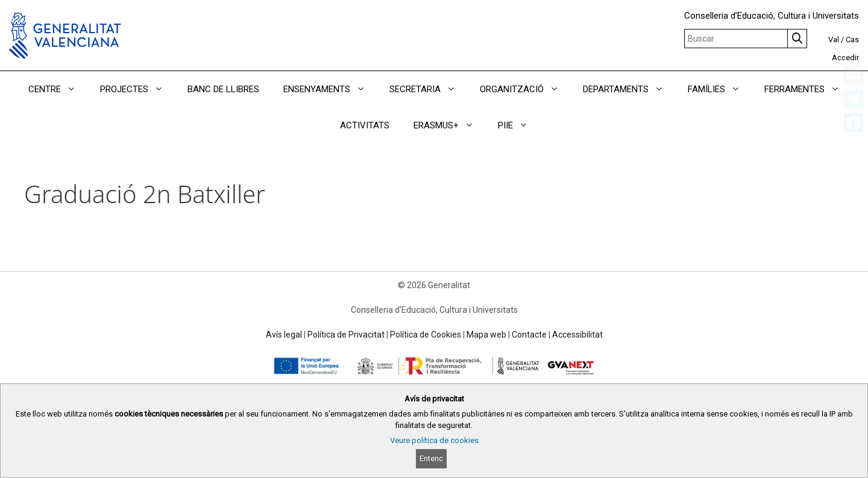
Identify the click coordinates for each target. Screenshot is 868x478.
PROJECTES (138, 89)
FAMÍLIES (720, 89)
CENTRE (58, 89)
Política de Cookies (426, 335)
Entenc (431, 458)
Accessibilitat (577, 335)
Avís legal (284, 335)
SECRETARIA (429, 89)
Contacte (529, 335)
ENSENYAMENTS (330, 89)
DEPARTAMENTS (629, 89)
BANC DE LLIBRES (223, 89)
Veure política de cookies (434, 440)
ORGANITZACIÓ (525, 89)
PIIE (519, 125)
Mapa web (486, 335)
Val (834, 39)
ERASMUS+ (450, 125)
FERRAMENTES (808, 89)
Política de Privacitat (346, 335)
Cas (852, 39)
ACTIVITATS (365, 125)
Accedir (845, 58)
